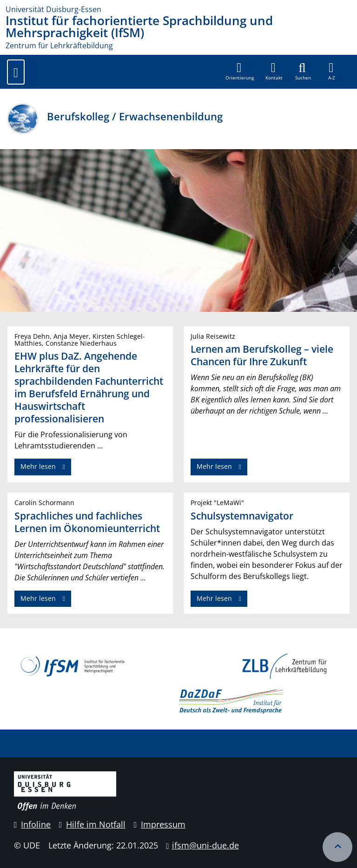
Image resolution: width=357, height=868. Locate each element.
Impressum (160, 824)
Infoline (32, 824)
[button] (274, 72)
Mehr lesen (38, 466)
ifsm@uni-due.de (205, 845)
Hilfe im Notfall (92, 824)
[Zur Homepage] (178, 9)
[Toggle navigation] (16, 72)
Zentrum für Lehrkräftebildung (59, 46)
